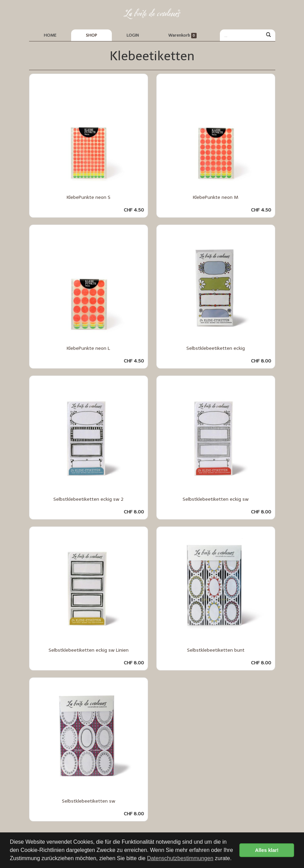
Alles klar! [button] (267, 850)
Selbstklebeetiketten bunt (216, 650)
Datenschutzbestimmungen (180, 858)
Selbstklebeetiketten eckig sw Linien (89, 650)
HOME (50, 35)
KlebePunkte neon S (89, 197)
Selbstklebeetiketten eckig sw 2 (88, 499)
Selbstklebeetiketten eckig (216, 348)
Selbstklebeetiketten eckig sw (216, 499)
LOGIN (133, 35)
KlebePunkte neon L (88, 348)
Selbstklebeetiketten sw (89, 801)
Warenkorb (183, 36)
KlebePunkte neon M (216, 197)
